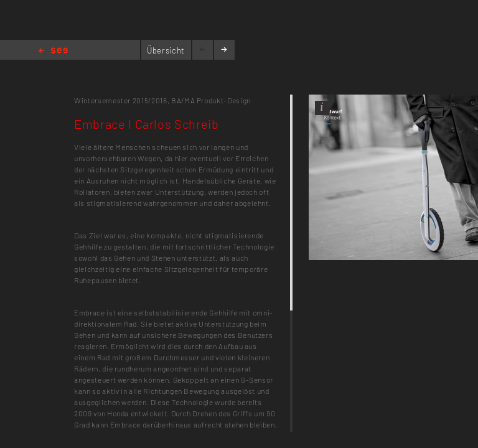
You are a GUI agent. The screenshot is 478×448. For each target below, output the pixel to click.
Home (53, 51)
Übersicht (166, 50)
